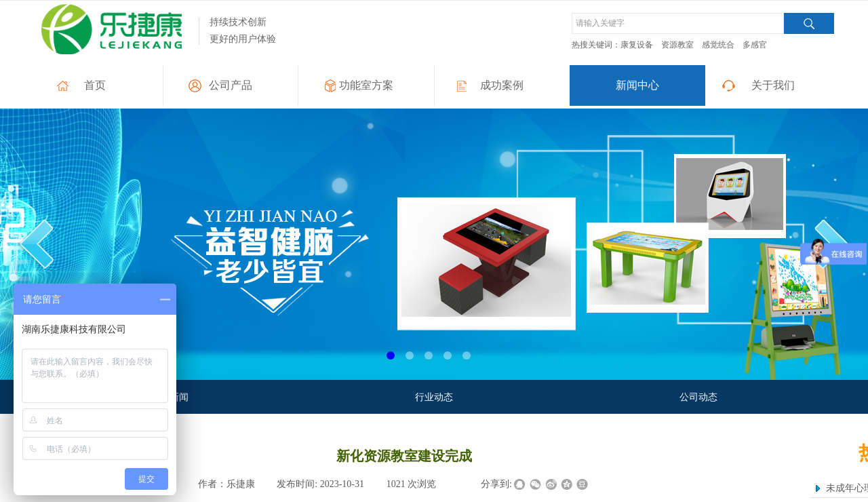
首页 (95, 85)
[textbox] (678, 23)
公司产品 (231, 85)
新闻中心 (637, 85)
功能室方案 (366, 85)
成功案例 (502, 85)
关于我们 (773, 85)
